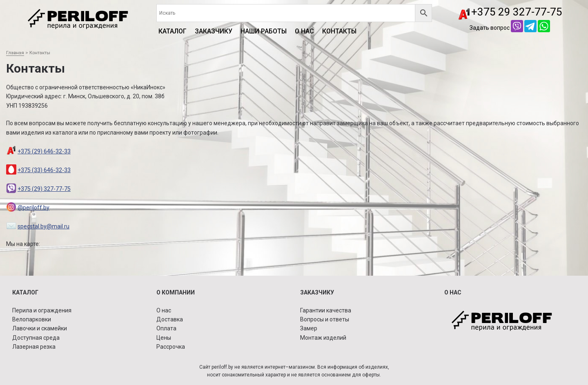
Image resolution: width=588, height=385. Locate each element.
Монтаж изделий (323, 338)
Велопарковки (32, 319)
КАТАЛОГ (173, 31)
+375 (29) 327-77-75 (44, 189)
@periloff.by (33, 208)
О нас (304, 31)
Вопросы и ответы (325, 319)
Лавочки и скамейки (40, 328)
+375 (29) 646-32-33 (44, 151)
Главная (15, 53)
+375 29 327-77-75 (517, 12)
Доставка (170, 319)
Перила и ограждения (42, 310)
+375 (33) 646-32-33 (44, 170)
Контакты (339, 31)
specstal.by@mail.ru (43, 226)
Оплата (166, 328)
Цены (164, 338)
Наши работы (264, 31)
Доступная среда (36, 338)
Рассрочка (171, 347)
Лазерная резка (34, 347)
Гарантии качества (326, 310)
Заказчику (214, 31)
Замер (309, 328)
